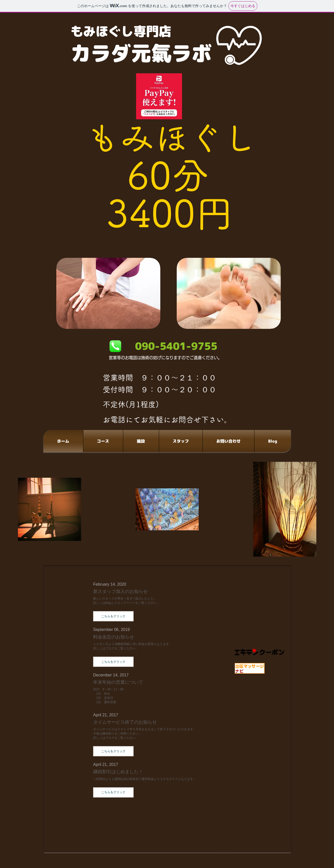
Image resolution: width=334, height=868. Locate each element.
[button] (113, 616)
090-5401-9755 (176, 346)
